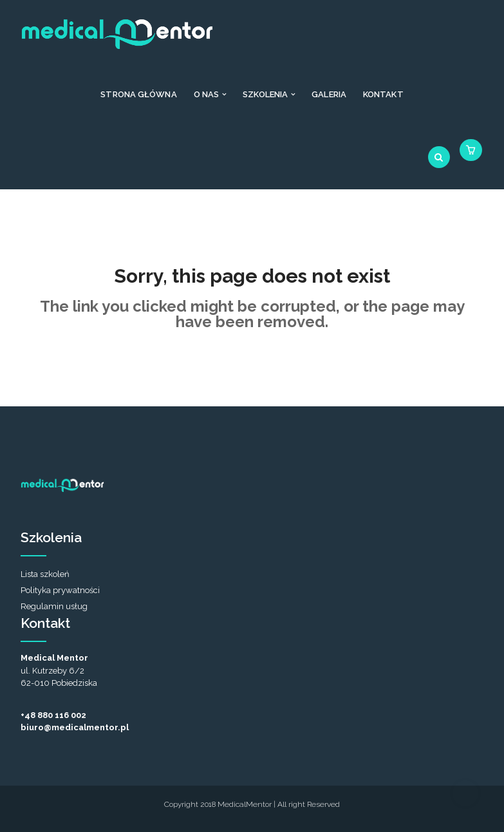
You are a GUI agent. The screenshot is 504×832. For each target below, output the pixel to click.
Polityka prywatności (60, 590)
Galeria (329, 94)
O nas (207, 94)
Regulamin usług (54, 606)
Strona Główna (138, 94)
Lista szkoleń (45, 574)
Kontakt (383, 94)
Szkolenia (265, 94)
